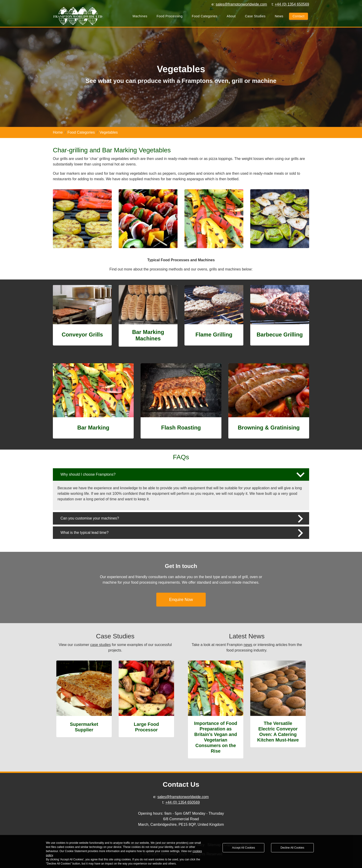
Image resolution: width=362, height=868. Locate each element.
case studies (101, 645)
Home (58, 132)
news (248, 645)
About (231, 16)
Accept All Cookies (243, 848)
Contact (299, 16)
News (279, 16)
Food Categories (205, 16)
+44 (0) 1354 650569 (183, 802)
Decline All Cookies (292, 848)
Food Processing (170, 16)
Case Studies (255, 16)
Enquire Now (181, 600)
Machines (140, 16)
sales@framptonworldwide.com (183, 797)
